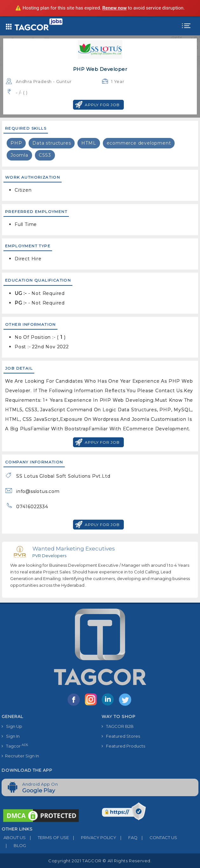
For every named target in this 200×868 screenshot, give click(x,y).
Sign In (11, 736)
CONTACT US (157, 837)
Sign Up (12, 726)
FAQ (127, 837)
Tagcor (15, 746)
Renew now (114, 8)
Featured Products (123, 746)
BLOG (14, 845)
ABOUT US (14, 837)
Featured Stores (121, 736)
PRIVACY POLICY (93, 837)
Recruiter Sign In (20, 756)
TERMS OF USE (47, 837)
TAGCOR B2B (118, 726)
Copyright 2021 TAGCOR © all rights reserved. (100, 861)
